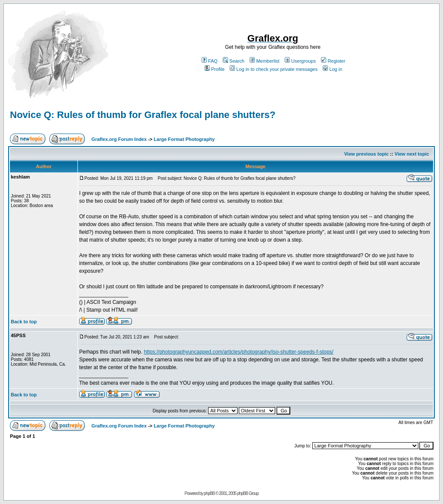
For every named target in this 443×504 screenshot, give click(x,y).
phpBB (209, 493)
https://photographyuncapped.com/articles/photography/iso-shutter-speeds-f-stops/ (238, 352)
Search (234, 61)
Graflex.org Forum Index (119, 139)
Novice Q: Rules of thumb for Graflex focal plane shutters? (143, 115)
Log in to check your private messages (274, 69)
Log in (332, 69)
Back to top (24, 322)
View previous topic (366, 154)
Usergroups (300, 61)
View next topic (412, 154)
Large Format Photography (184, 139)
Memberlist (265, 61)
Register (333, 61)
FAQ (210, 61)
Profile (215, 69)
